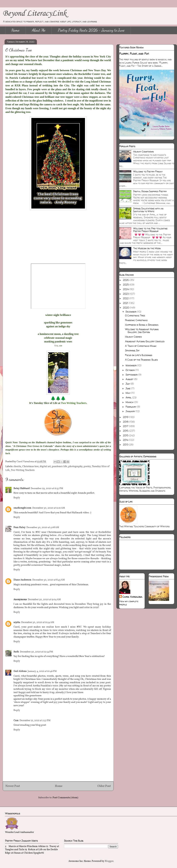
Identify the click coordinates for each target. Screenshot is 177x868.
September (132, 375)
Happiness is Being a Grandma (142, 325)
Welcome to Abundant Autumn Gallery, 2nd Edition (142, 331)
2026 (126, 280)
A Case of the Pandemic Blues (141, 360)
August (130, 379)
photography (75, 467)
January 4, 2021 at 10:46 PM (42, 671)
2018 (126, 422)
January (131, 411)
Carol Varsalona (132, 597)
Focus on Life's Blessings (139, 355)
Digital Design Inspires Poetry (150, 191)
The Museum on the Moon (147, 248)
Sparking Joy (132, 350)
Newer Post (13, 786)
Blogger (109, 861)
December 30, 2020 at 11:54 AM (38, 622)
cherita (17, 467)
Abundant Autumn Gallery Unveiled (145, 341)
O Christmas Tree (135, 315)
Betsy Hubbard (22, 489)
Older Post (104, 786)
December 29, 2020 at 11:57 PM (47, 489)
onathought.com (22, 508)
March (130, 402)
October (130, 370)
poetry (87, 467)
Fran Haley (19, 528)
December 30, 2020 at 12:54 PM (36, 652)
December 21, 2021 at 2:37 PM (35, 721)
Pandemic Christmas (136, 320)
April (129, 397)
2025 (126, 285)
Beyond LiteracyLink (35, 14)
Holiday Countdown (143, 151)
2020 (126, 308)
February (131, 407)
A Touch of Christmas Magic (141, 346)
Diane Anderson (22, 580)
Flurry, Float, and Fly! (134, 54)
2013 (126, 445)
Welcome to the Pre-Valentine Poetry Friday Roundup (150, 230)
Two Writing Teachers (23, 470)
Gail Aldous (20, 671)
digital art (45, 467)
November (131, 365)
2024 (126, 289)
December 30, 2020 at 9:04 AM (44, 600)
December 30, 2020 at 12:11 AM (49, 508)
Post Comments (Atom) (65, 798)
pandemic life (60, 467)
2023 (126, 294)
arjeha (17, 622)
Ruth (16, 652)
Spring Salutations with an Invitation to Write (148, 210)
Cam (16, 721)
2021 (126, 303)
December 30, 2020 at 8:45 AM (49, 580)
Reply (17, 498)
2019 (126, 417)
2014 (126, 440)
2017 (126, 426)
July (128, 384)
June (128, 388)
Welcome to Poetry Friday (148, 171)
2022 (126, 298)
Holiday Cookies (133, 337)
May (128, 393)
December (131, 312)
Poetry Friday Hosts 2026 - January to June (91, 30)
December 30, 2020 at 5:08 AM (43, 528)
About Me (39, 30)
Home (16, 30)
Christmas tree (30, 467)
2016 (126, 431)
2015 (126, 435)
